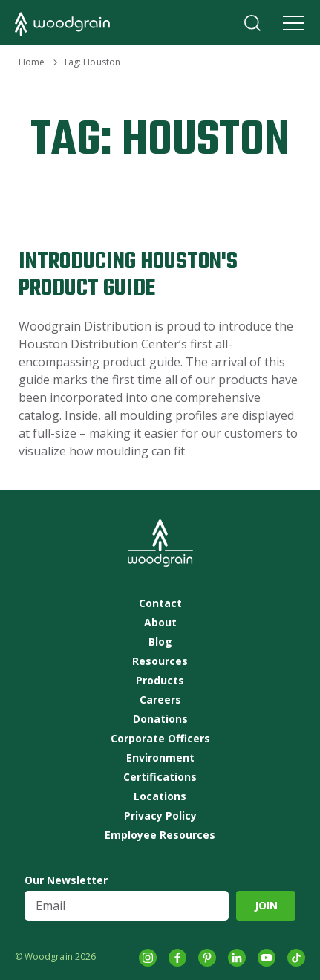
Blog (160, 642)
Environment (160, 758)
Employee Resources (160, 835)
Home (32, 62)
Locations (160, 796)
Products (160, 681)
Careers (160, 700)
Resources (160, 661)
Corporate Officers (160, 739)
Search (252, 23)
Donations (160, 719)
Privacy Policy (160, 816)
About (160, 623)
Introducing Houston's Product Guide (128, 275)
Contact (160, 603)
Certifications (160, 777)
